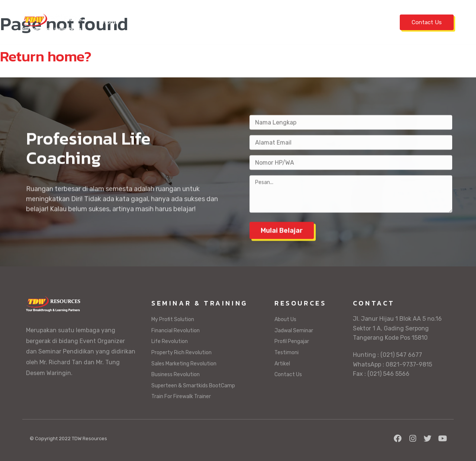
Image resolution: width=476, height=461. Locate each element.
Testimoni (335, 22)
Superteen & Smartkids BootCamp (193, 386)
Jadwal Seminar (153, 22)
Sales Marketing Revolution (184, 364)
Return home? (46, 56)
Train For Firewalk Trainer (181, 396)
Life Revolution (170, 341)
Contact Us (427, 22)
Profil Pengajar (284, 22)
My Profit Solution (173, 319)
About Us (285, 319)
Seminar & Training (218, 22)
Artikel (369, 22)
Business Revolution (176, 374)
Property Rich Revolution (181, 353)
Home (111, 22)
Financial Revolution (176, 331)
